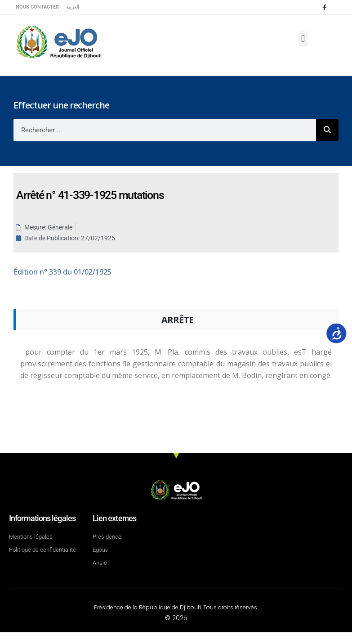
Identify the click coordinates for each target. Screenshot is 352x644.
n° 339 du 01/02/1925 (62, 272)
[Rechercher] (327, 130)
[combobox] (165, 130)
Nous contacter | (39, 7)
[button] (303, 39)
